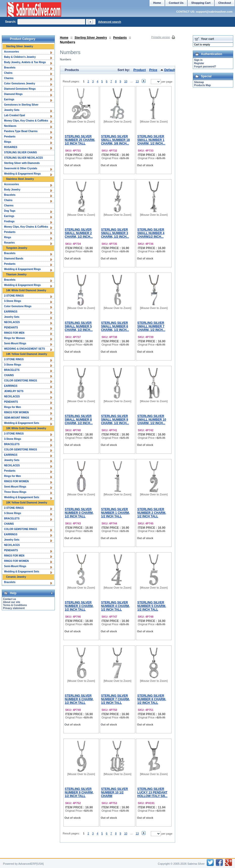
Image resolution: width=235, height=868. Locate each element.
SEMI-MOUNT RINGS (17, 418)
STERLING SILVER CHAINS (20, 152)
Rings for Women (15, 338)
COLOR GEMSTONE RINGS (20, 381)
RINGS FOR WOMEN (16, 412)
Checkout (225, 3)
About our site (12, 602)
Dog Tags (10, 211)
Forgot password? (205, 67)
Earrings (9, 99)
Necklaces (10, 126)
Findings (9, 221)
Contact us (10, 599)
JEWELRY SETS (14, 391)
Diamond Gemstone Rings (20, 89)
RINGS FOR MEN (14, 333)
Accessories (11, 52)
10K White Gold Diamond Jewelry (26, 428)
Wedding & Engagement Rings (22, 174)
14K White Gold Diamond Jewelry (26, 290)
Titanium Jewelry (16, 274)
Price (153, 70)
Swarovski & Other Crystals (21, 168)
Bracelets (10, 68)
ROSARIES (11, 147)
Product (140, 70)
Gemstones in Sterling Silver (21, 105)
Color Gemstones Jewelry (20, 83)
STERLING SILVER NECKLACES (23, 158)
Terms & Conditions (15, 605)
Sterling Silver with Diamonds (22, 163)
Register (199, 63)
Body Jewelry (12, 190)
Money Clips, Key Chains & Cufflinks (26, 121)
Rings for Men (13, 407)
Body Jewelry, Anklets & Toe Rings (25, 62)
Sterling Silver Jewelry (91, 38)
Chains (8, 73)
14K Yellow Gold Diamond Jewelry (27, 354)
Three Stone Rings (15, 492)
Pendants (120, 38)
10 (126, 81)
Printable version (161, 37)
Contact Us (176, 3)
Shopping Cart (201, 3)
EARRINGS (11, 312)
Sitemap (199, 82)
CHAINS (9, 375)
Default (170, 70)
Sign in (198, 60)
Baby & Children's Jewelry (20, 57)
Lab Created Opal (15, 115)
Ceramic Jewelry (16, 577)
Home (64, 38)
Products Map (202, 85)
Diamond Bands (14, 259)
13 (137, 81)
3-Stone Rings (13, 301)
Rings (8, 142)
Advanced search (110, 22)
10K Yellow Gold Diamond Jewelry (27, 503)
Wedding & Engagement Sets (22, 423)
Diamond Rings (13, 94)
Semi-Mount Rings (15, 343)
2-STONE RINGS (14, 296)
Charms (9, 78)
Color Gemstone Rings (18, 306)
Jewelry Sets (12, 110)
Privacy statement (14, 608)
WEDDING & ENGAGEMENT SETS (25, 349)
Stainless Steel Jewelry (20, 179)
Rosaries (9, 243)
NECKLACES (12, 322)
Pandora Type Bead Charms (21, 131)
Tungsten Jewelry (17, 248)
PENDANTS (11, 328)
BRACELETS (12, 370)
